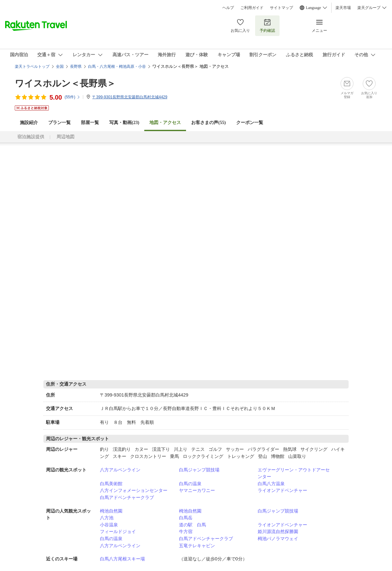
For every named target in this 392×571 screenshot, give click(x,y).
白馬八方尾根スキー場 (122, 559)
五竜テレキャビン (197, 546)
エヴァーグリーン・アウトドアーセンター (294, 473)
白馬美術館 (111, 484)
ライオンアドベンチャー (282, 490)
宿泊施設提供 (31, 137)
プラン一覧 (59, 123)
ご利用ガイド (252, 8)
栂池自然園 (111, 511)
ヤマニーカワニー (197, 490)
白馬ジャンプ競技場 (199, 470)
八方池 (107, 518)
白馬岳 (186, 518)
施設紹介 (29, 123)
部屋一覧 (90, 123)
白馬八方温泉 (271, 484)
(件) (72, 97)
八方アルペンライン (120, 470)
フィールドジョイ (118, 531)
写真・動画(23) (124, 123)
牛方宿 (186, 531)
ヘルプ (228, 8)
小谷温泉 (109, 525)
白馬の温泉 (190, 484)
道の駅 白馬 (192, 525)
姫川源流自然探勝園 (278, 531)
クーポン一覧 (250, 123)
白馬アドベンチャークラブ (127, 497)
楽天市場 (343, 8)
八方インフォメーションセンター (134, 490)
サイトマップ (281, 8)
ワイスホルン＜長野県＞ (65, 83)
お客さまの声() (208, 123)
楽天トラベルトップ (32, 67)
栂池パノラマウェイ (278, 539)
